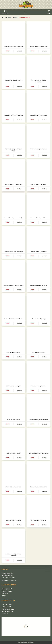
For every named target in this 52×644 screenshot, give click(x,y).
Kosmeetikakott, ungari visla (39, 487)
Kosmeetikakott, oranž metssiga (13, 252)
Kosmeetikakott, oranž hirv (39, 218)
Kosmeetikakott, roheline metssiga (39, 81)
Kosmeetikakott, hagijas (13, 386)
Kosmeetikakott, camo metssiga (13, 218)
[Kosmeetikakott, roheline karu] (13, 171)
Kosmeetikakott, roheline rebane (13, 115)
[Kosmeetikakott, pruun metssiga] (13, 272)
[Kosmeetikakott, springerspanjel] (38, 440)
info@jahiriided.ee (7, 576)
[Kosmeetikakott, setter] (13, 440)
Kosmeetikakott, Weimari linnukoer (13, 555)
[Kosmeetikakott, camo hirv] (38, 171)
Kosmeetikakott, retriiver (13, 520)
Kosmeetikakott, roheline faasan (13, 47)
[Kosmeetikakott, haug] (38, 305)
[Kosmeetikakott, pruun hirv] (38, 238)
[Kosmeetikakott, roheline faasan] (13, 33)
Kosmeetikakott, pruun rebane (13, 319)
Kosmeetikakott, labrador (39, 520)
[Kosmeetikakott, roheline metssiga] (38, 67)
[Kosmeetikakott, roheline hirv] (38, 135)
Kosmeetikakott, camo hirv (39, 184)
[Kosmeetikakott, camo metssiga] (13, 204)
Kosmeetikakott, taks (13, 420)
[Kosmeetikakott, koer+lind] (13, 473)
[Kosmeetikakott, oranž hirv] (38, 204)
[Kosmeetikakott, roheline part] (38, 102)
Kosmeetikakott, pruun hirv (39, 252)
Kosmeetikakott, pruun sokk (39, 285)
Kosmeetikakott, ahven (13, 352)
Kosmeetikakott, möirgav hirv (13, 80)
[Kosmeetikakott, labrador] (38, 507)
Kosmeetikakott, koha (39, 352)
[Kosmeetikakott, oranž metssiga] (13, 238)
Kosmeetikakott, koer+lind (13, 487)
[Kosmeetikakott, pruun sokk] (38, 272)
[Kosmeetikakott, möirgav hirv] (13, 67)
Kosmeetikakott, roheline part (39, 115)
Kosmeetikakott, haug (39, 319)
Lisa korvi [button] (19, 51)
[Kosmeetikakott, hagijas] (13, 372)
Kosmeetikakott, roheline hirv (39, 149)
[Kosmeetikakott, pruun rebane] (13, 305)
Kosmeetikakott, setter (13, 453)
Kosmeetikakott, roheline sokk (39, 47)
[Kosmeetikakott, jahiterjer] (38, 372)
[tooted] (26, 12)
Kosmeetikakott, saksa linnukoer (39, 420)
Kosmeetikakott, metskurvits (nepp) (13, 150)
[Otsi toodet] (5, 12)
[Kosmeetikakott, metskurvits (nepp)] (13, 135)
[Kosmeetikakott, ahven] (13, 339)
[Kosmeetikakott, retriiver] (13, 507)
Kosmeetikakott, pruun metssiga (13, 285)
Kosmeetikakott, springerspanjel (39, 453)
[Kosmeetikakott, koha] (38, 339)
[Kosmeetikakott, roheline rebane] (13, 102)
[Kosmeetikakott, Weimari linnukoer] (13, 540)
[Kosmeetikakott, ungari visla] (38, 473)
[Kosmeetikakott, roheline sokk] (38, 33)
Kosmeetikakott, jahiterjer (39, 386)
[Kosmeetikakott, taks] (13, 406)
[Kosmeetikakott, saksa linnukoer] (38, 406)
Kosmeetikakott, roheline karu (13, 184)
